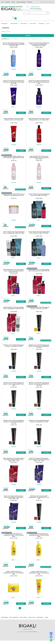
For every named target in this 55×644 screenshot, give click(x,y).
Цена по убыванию (26, 39)
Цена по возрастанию (15, 39)
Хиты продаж (34, 39)
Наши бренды (5, 23)
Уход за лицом (24, 23)
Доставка (8, 2)
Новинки (41, 39)
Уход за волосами (14, 23)
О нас (3, 2)
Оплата (13, 2)
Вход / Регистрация (48, 2)
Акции (48, 23)
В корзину (21, 75)
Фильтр (28, 36)
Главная (3, 31)
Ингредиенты (42, 23)
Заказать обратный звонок (35, 8)
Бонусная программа (21, 2)
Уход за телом (33, 23)
